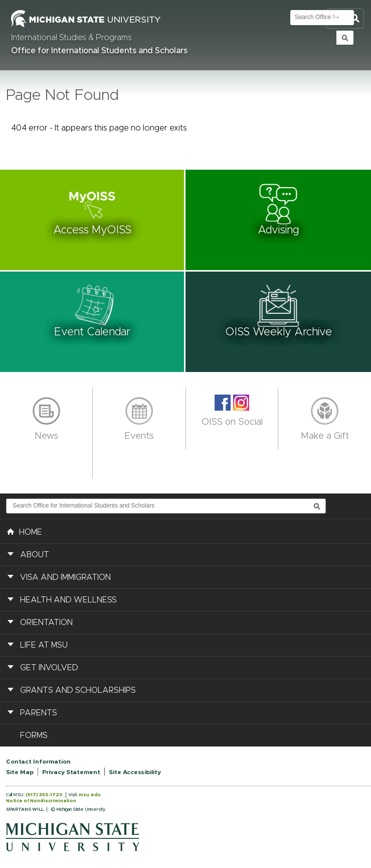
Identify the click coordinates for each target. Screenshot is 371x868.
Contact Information (38, 762)
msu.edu (90, 795)
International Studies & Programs (71, 38)
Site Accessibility (135, 772)
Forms (34, 735)
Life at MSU (44, 645)
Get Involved (49, 668)
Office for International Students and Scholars (99, 51)
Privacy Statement (71, 772)
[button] (93, 220)
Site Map (20, 772)
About (35, 555)
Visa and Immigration (65, 577)
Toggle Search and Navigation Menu (345, 19)
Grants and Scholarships (78, 690)
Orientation (46, 623)
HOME (25, 531)
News (46, 436)
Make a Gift (325, 436)
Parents (39, 713)
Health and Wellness (68, 600)
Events (139, 436)
